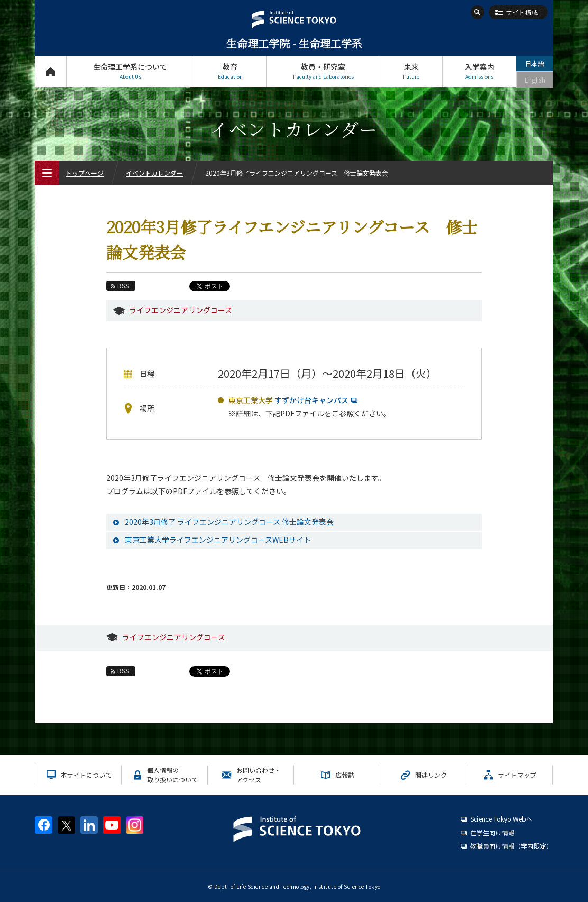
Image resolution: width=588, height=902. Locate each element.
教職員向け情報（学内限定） (511, 846)
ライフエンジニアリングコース (181, 310)
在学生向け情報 (492, 832)
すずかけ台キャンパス (317, 400)
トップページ (50, 71)
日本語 (535, 63)
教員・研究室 (323, 71)
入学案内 (479, 71)
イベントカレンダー (154, 173)
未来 (411, 71)
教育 (230, 71)
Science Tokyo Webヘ (501, 819)
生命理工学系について (130, 71)
